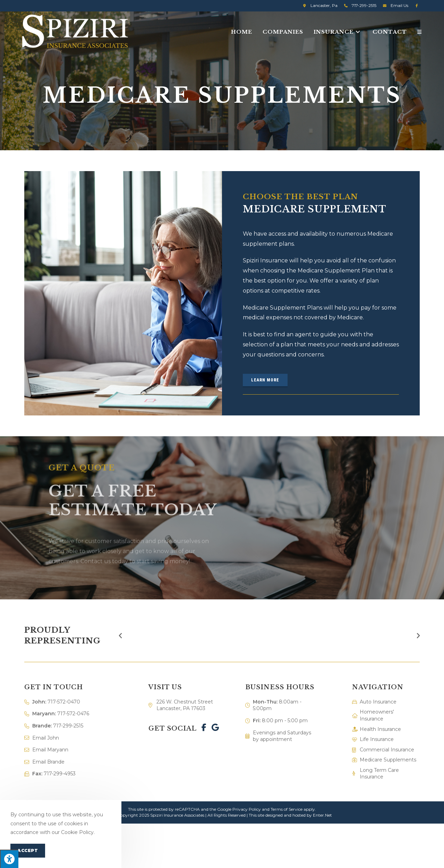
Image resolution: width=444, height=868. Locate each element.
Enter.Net (322, 815)
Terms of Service (287, 809)
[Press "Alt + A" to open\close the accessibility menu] (9, 859)
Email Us (399, 5)
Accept (28, 850)
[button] (265, 381)
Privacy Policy (247, 809)
